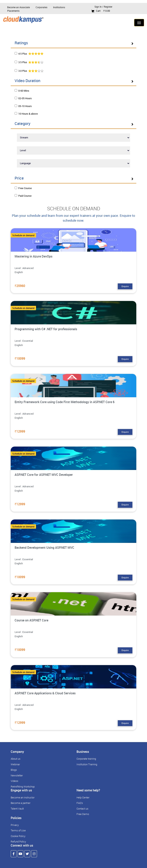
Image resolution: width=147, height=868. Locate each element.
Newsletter (17, 775)
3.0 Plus (29, 71)
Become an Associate (18, 7)
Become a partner (21, 803)
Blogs (14, 770)
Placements (13, 11)
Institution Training (87, 764)
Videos (15, 781)
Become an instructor (23, 797)
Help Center (83, 797)
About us (16, 759)
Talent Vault (17, 809)
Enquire (125, 286)
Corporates (41, 7)
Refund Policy (18, 841)
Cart (101, 11)
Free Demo (83, 814)
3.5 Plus (29, 62)
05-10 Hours (23, 106)
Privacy (15, 825)
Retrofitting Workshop (23, 787)
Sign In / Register (103, 7)
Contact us (82, 809)
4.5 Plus (29, 54)
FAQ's (80, 803)
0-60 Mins (22, 91)
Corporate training (86, 759)
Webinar (15, 764)
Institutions (59, 7)
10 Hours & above (26, 114)
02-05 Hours (23, 98)
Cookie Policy (18, 836)
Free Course (23, 188)
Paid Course (23, 196)
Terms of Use (18, 830)
